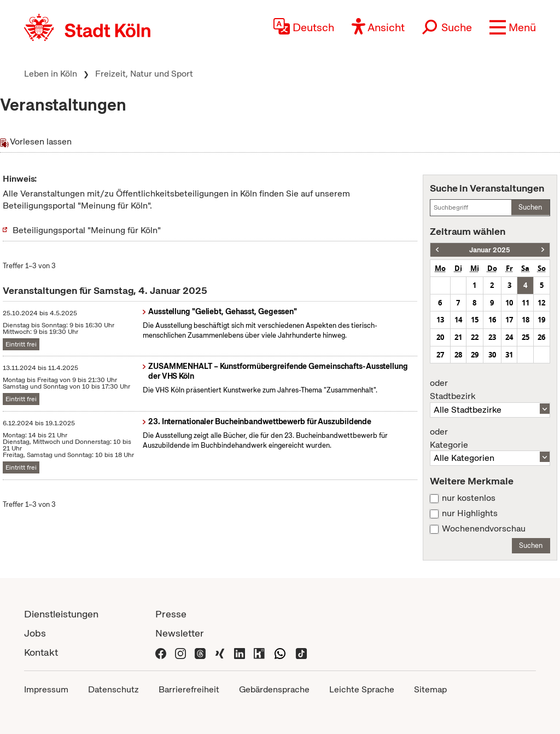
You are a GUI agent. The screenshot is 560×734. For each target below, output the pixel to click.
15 (475, 320)
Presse (171, 614)
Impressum (46, 689)
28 (458, 355)
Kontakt (41, 652)
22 (475, 337)
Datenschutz (113, 689)
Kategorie (490, 438)
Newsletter (180, 633)
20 (440, 337)
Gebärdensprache (274, 689)
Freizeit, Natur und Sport (144, 74)
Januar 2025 (490, 250)
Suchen (530, 207)
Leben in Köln (51, 74)
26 (541, 337)
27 (440, 355)
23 (492, 337)
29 (475, 355)
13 (440, 320)
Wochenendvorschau (484, 529)
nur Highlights (470, 513)
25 (526, 337)
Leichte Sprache (362, 689)
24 (509, 337)
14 (458, 320)
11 (526, 303)
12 (541, 303)
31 (509, 355)
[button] (513, 27)
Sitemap (430, 689)
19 (541, 320)
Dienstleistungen (61, 614)
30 (492, 355)
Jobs (35, 633)
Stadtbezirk (490, 390)
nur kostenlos (469, 498)
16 (492, 320)
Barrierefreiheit (189, 689)
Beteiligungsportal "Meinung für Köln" (87, 230)
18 (526, 320)
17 (509, 320)
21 (458, 337)
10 (509, 303)
